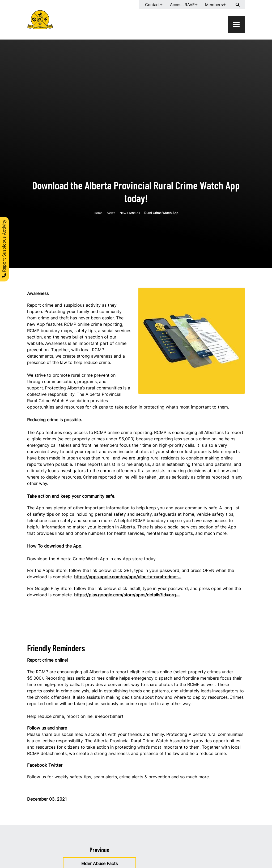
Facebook (37, 765)
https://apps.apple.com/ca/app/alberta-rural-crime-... (128, 577)
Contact (152, 5)
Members (214, 5)
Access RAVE (182, 5)
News (111, 213)
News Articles (130, 213)
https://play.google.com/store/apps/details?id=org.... (127, 595)
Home (98, 213)
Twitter (55, 765)
